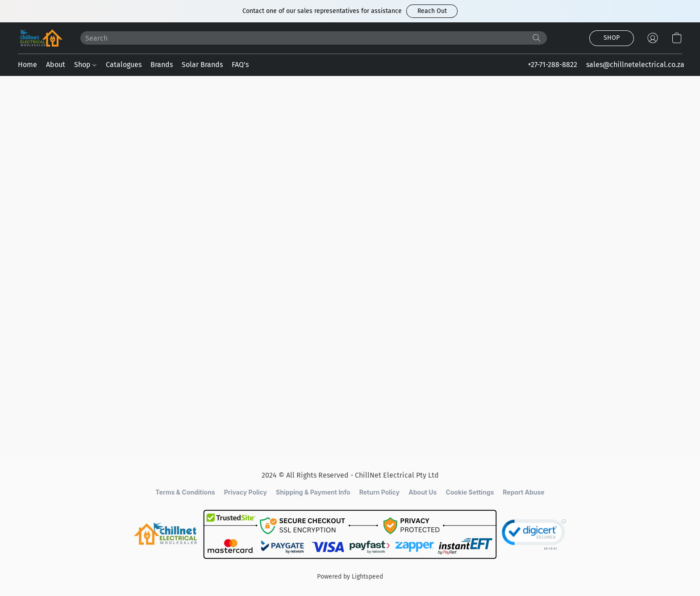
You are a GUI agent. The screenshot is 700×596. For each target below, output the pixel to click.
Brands (162, 65)
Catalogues (124, 65)
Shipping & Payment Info (313, 492)
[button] (432, 11)
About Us (423, 492)
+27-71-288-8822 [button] (552, 65)
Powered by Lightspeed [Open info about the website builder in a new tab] (350, 577)
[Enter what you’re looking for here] (314, 38)
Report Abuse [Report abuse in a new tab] (523, 492)
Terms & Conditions (185, 492)
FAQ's (240, 65)
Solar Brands (202, 65)
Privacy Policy (246, 492)
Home (27, 65)
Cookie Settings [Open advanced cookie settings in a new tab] (470, 492)
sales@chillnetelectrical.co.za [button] (635, 65)
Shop (85, 65)
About (56, 65)
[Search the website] (537, 38)
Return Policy (380, 492)
